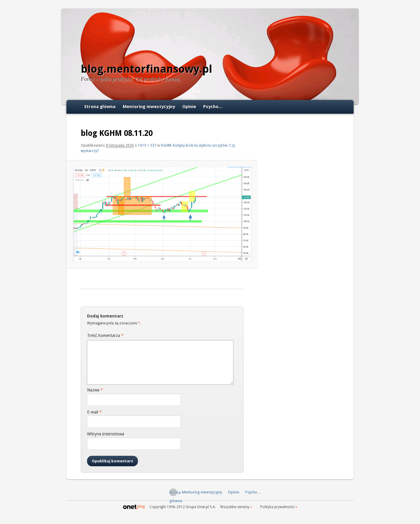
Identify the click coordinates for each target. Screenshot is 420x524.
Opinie (189, 107)
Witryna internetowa (106, 434)
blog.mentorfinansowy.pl (146, 69)
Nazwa (95, 390)
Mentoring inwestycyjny (149, 107)
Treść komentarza (105, 335)
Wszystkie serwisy (235, 507)
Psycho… (213, 107)
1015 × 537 (147, 145)
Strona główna (100, 107)
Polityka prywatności (277, 507)
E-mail (94, 412)
